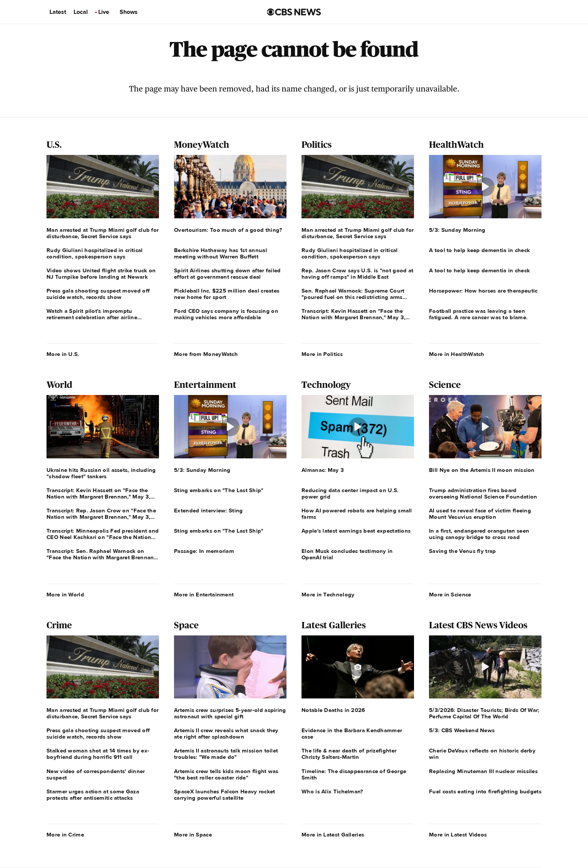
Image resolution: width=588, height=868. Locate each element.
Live (104, 12)
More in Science (450, 595)
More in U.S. (63, 354)
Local (81, 12)
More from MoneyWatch (206, 354)
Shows (129, 12)
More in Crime (65, 835)
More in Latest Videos (458, 835)
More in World (65, 595)
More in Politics (322, 354)
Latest (58, 12)
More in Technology (328, 595)
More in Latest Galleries (333, 835)
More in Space (193, 835)
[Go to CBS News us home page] (294, 12)
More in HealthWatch (457, 354)
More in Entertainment (204, 595)
